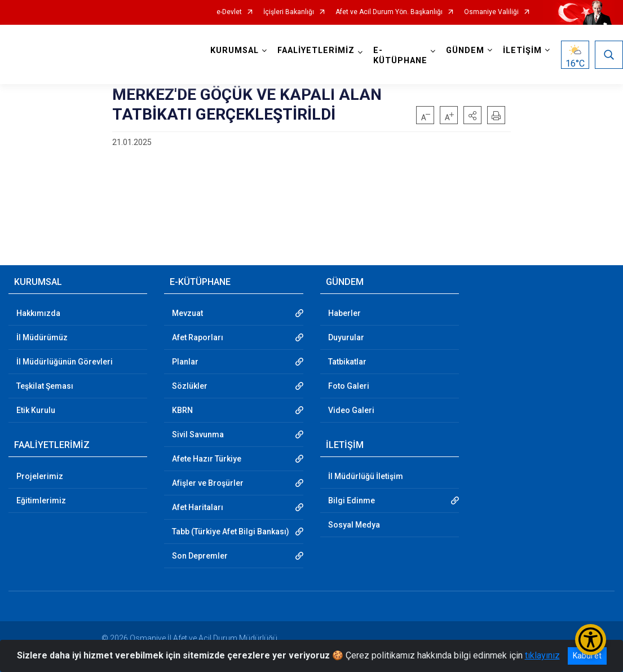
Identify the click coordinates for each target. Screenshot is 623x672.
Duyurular (346, 337)
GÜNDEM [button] (465, 50)
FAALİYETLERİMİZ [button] (316, 50)
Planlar (185, 362)
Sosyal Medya (354, 525)
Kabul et (587, 656)
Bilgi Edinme (352, 500)
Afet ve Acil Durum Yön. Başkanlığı (389, 12)
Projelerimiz (40, 476)
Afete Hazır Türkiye (207, 459)
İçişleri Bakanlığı (289, 12)
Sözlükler (190, 386)
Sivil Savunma (198, 434)
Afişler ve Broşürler (208, 483)
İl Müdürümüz (42, 337)
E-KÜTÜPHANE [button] (400, 56)
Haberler (344, 313)
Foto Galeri (349, 386)
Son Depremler (200, 556)
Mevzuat (187, 313)
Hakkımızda (38, 313)
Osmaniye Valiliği (491, 12)
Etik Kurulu (36, 410)
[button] (472, 115)
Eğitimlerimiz (41, 500)
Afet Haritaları (198, 507)
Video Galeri (351, 410)
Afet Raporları (198, 337)
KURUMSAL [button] (235, 50)
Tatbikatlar (347, 362)
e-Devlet (229, 12)
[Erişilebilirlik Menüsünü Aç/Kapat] (591, 640)
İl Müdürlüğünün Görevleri (65, 362)
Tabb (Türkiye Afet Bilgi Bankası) (231, 532)
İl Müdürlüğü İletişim (366, 476)
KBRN (182, 410)
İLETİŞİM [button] (522, 50)
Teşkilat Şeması (45, 386)
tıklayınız (542, 655)
